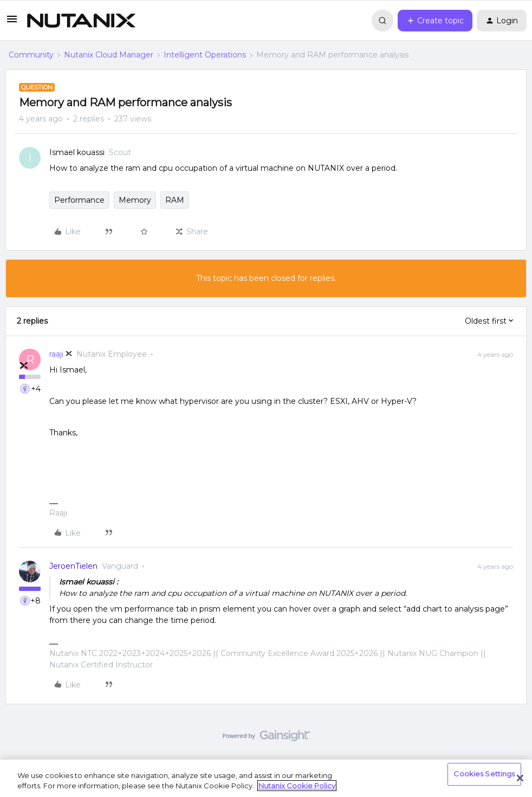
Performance (79, 200)
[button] (12, 23)
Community (31, 55)
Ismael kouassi (77, 152)
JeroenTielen (73, 566)
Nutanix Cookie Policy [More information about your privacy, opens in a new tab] (297, 786)
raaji (56, 354)
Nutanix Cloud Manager (109, 55)
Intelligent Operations (205, 55)
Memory (135, 200)
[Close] (520, 778)
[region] (266, 778)
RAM (175, 200)
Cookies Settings (484, 774)
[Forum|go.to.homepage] (81, 21)
